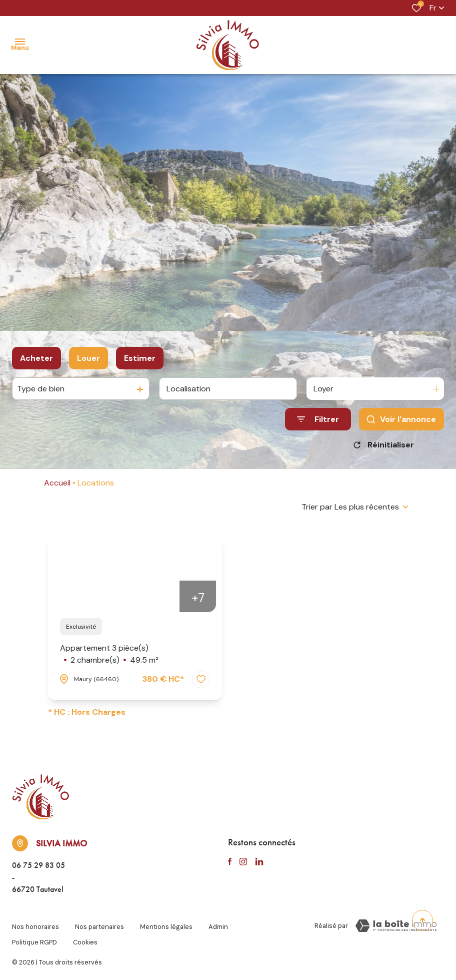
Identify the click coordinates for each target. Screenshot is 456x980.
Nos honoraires (35, 924)
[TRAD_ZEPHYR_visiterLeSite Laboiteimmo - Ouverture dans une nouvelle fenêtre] (396, 926)
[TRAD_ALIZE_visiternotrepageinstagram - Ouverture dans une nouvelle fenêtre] (243, 862)
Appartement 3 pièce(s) (109, 654)
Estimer (140, 358)
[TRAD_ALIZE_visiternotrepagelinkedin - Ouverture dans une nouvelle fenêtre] (259, 862)
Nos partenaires (99, 924)
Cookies (85, 934)
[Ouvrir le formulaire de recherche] (318, 419)
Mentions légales (166, 924)
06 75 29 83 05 (38, 865)
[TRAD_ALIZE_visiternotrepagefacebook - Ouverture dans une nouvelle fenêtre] (230, 862)
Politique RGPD (34, 934)
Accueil (57, 483)
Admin (218, 924)
